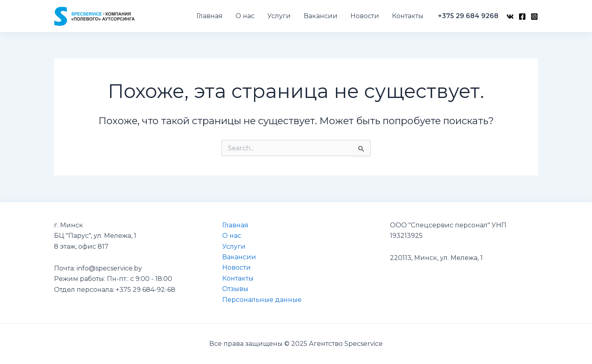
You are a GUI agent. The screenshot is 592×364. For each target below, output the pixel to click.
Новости (237, 267)
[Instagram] (534, 17)
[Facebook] (522, 17)
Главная (235, 225)
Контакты (238, 278)
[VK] (510, 17)
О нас (232, 236)
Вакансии (239, 257)
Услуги (234, 246)
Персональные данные (262, 300)
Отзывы (235, 289)
